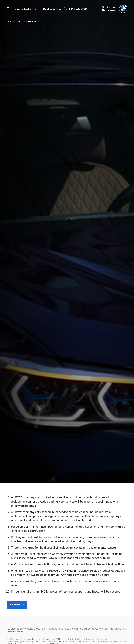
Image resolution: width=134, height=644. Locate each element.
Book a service (52, 9)
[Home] (115, 9)
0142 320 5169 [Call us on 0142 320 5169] (78, 9)
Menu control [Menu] (8, 9)
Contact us (17, 605)
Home (10, 21)
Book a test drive (25, 9)
